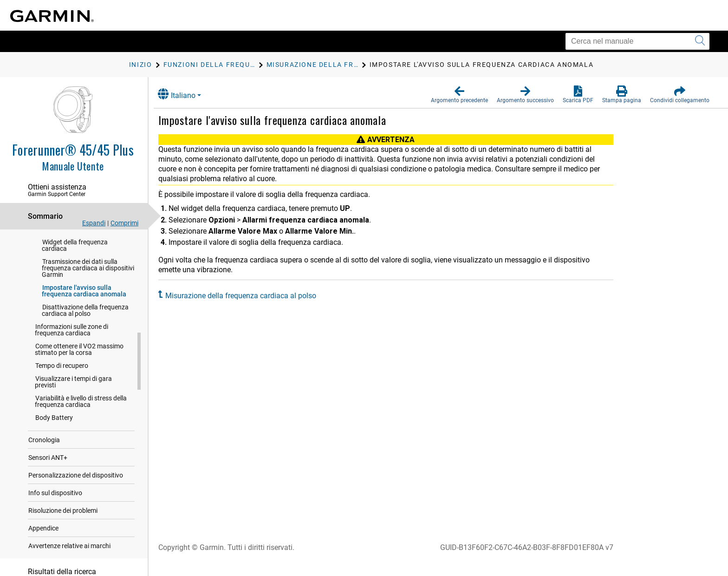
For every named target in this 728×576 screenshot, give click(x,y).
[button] (459, 95)
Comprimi (124, 223)
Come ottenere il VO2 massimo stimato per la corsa (79, 360)
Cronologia (44, 450)
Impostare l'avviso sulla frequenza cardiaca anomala (84, 301)
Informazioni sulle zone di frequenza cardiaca (71, 340)
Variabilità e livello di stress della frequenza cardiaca (81, 412)
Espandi (94, 223)
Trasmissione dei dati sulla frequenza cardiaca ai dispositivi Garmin (88, 278)
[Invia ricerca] (700, 41)
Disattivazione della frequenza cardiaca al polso (85, 321)
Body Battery (54, 428)
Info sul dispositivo (55, 503)
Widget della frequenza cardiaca (75, 255)
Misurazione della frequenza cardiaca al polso (248, 296)
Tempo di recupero (62, 376)
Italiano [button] (184, 94)
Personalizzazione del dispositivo (76, 485)
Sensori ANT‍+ (48, 468)
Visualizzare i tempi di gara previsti (73, 392)
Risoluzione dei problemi (63, 521)
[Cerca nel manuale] (637, 41)
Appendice (43, 538)
